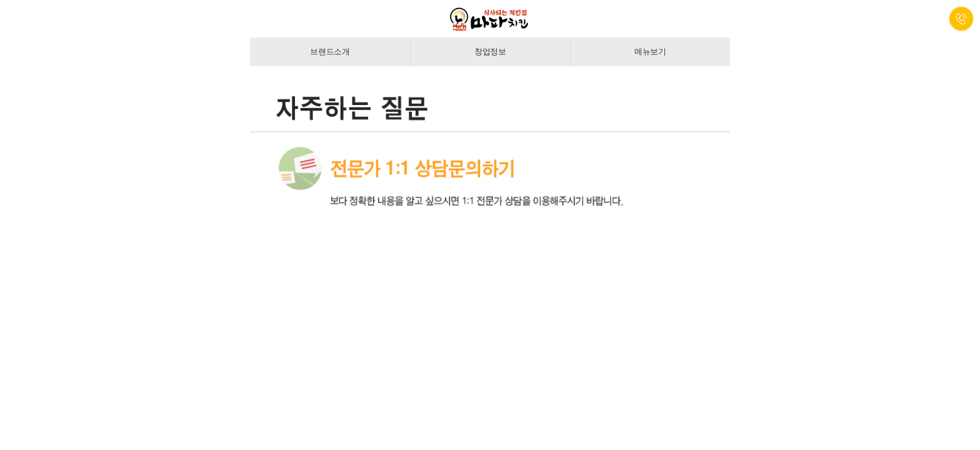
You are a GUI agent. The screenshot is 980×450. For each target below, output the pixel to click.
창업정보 (490, 52)
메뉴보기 (650, 52)
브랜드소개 (330, 52)
